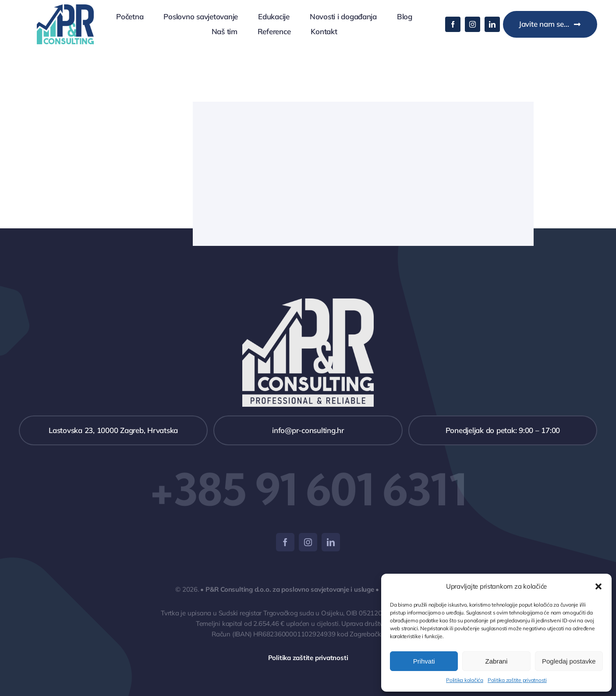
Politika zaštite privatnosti (517, 680)
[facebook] (453, 24)
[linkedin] (492, 24)
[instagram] (473, 24)
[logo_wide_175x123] (65, 8)
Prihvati (424, 661)
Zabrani (497, 661)
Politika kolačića (465, 680)
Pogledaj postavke (569, 661)
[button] (598, 586)
